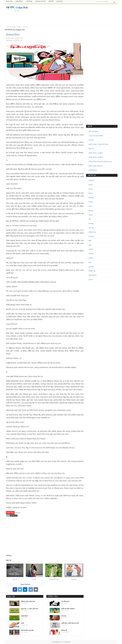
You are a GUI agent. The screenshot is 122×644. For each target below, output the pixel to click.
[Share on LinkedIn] (25, 590)
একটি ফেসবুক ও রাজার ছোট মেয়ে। (99, 144)
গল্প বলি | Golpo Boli (66, 642)
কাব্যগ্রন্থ (91, 211)
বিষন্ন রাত (91, 149)
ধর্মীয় (90, 241)
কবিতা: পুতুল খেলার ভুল (96, 166)
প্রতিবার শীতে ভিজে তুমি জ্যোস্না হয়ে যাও (100, 162)
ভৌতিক (91, 258)
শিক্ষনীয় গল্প (92, 271)
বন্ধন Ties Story (93, 131)
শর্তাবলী (51, 1)
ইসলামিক (91, 198)
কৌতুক (91, 215)
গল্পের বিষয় (19, 1)
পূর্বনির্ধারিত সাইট (18, 40)
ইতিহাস (91, 193)
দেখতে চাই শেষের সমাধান (96, 136)
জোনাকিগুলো (93, 170)
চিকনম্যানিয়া (13, 35)
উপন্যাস (91, 202)
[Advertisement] (61, 18)
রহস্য (90, 262)
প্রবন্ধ (90, 245)
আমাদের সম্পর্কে (40, 1)
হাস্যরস (91, 280)
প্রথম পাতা (9, 1)
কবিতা (90, 206)
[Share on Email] (36, 590)
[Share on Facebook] (15, 590)
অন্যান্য (19, 27)
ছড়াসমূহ (91, 224)
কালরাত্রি (91, 140)
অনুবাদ (91, 185)
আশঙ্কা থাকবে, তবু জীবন (96, 153)
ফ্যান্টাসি (91, 249)
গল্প (90, 219)
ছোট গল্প (91, 228)
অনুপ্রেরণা (91, 180)
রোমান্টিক (91, 267)
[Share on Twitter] (20, 590)
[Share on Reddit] (31, 590)
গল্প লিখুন (29, 1)
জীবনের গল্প (92, 232)
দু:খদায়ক (91, 236)
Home (14, 27)
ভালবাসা (91, 254)
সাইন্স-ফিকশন (93, 275)
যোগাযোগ (59, 1)
